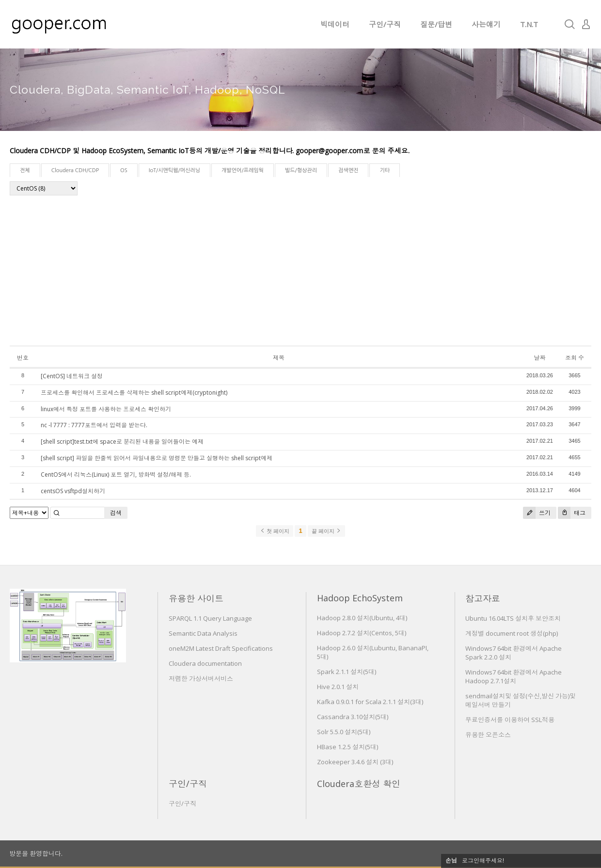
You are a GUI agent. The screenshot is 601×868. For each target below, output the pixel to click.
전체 (25, 170)
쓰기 (537, 513)
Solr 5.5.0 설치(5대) (344, 732)
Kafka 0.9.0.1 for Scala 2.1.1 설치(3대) (370, 702)
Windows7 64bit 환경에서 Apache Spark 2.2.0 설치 (514, 653)
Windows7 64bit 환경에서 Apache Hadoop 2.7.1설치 (514, 676)
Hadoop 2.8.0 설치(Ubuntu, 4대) (362, 618)
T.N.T (529, 24)
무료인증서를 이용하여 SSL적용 (510, 720)
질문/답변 (436, 24)
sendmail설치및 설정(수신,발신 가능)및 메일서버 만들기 (521, 700)
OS (124, 170)
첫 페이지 (275, 531)
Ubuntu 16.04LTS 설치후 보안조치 (513, 618)
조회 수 (575, 358)
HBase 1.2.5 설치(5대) (348, 747)
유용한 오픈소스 (488, 735)
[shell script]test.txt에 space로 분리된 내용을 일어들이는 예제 (122, 442)
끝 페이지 (326, 531)
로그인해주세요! (483, 860)
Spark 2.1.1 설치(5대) (347, 672)
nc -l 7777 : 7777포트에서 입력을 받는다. (94, 425)
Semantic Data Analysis (203, 633)
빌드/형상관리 (301, 170)
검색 (116, 513)
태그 (572, 513)
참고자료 (483, 598)
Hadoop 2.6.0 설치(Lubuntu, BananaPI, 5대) (373, 652)
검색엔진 (348, 170)
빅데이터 (335, 24)
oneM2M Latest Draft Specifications (221, 648)
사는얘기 (486, 24)
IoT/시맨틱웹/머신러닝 (174, 170)
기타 (385, 170)
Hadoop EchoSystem (360, 598)
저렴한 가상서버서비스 (201, 678)
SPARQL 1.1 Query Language (210, 618)
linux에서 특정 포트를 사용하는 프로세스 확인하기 (106, 409)
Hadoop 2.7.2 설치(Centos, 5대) (362, 633)
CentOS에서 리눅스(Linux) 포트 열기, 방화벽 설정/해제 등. (116, 474)
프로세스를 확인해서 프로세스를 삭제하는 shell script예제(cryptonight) (134, 393)
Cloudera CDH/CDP (75, 170)
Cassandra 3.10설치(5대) (353, 717)
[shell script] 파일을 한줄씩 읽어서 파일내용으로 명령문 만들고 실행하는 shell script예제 (157, 458)
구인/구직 (385, 24)
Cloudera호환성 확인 (359, 784)
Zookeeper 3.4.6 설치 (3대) (355, 762)
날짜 (539, 358)
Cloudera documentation (205, 663)
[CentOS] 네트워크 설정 (72, 376)
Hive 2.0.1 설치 (338, 687)
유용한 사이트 (196, 598)
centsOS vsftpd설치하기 (73, 491)
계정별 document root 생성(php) (512, 633)
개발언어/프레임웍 (243, 170)
